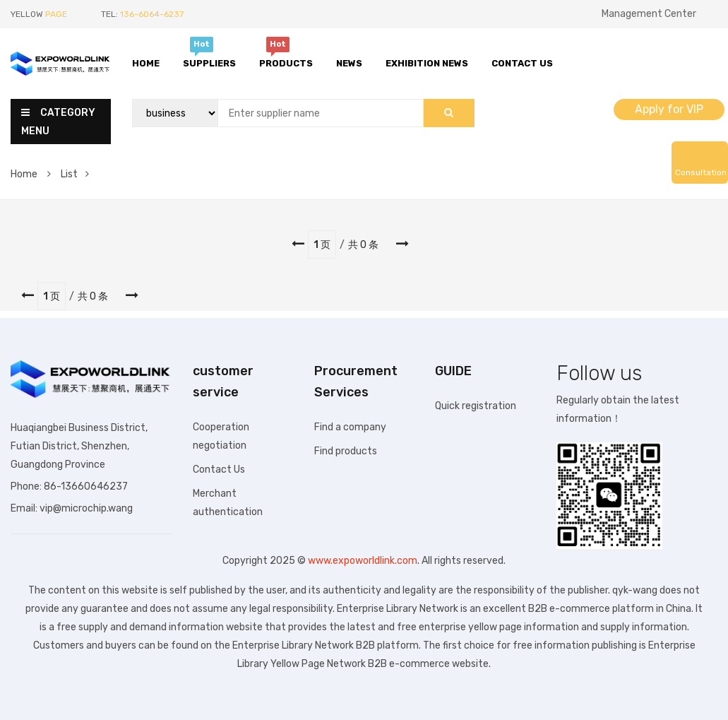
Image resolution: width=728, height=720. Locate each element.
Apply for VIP (669, 109)
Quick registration (476, 406)
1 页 (322, 245)
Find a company (350, 427)
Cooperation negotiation (221, 436)
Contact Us (522, 63)
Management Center (649, 14)
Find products (346, 451)
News (349, 63)
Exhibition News (427, 63)
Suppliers (209, 61)
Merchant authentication (228, 503)
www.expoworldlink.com (363, 561)
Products (286, 61)
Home (146, 63)
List (75, 174)
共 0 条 (363, 245)
